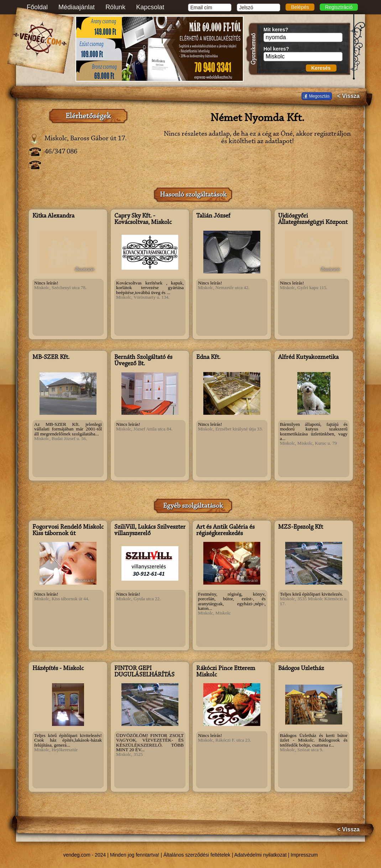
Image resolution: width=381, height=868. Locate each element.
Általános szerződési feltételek (197, 855)
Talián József (213, 216)
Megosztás (319, 96)
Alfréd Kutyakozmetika (308, 357)
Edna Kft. (208, 357)
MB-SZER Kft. (51, 357)
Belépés (300, 7)
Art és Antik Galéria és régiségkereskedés (225, 530)
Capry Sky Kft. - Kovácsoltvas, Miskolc (143, 219)
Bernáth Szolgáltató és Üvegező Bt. (143, 361)
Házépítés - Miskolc (58, 669)
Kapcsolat (150, 7)
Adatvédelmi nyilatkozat (260, 855)
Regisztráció (339, 7)
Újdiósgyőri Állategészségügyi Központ (313, 219)
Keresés (321, 68)
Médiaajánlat (77, 7)
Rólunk (115, 7)
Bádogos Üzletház (301, 669)
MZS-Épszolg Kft (301, 527)
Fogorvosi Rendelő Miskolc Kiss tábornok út (68, 530)
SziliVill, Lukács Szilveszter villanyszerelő (150, 530)
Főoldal (37, 7)
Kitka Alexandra (53, 216)
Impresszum (304, 855)
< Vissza (348, 96)
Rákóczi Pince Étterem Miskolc (226, 672)
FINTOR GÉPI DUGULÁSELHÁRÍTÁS (144, 672)
